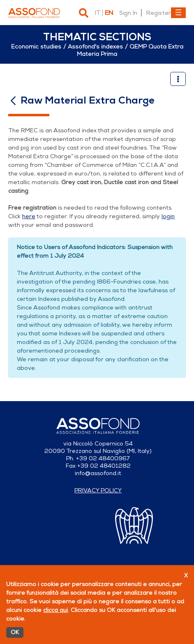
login (168, 216)
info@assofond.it (98, 473)
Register (158, 13)
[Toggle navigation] (178, 13)
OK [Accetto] (15, 632)
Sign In (128, 13)
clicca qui (55, 610)
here (29, 216)
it (97, 13)
